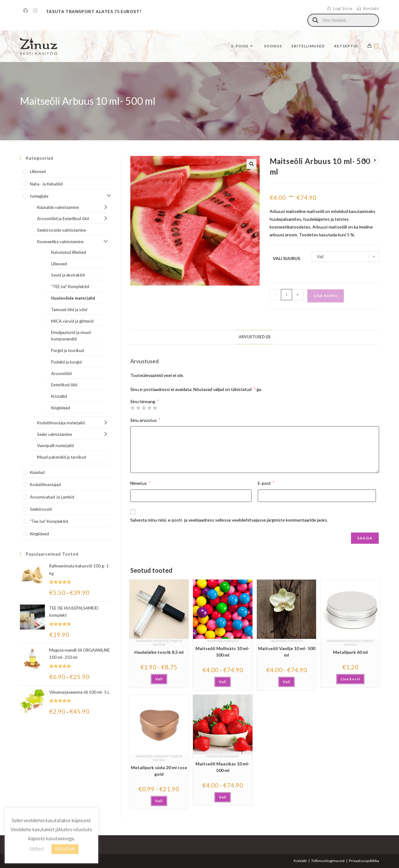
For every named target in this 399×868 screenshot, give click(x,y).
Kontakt (300, 861)
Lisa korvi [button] (350, 679)
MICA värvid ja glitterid (72, 321)
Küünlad (37, 472)
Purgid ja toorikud (67, 350)
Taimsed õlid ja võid (69, 310)
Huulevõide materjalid (152, 641)
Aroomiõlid (61, 374)
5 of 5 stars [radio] (155, 408)
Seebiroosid (41, 509)
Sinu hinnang (144, 402)
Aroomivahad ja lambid (52, 497)
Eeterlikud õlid (64, 385)
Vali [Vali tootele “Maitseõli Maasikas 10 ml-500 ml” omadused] (223, 797)
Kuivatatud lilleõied (69, 252)
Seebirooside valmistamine (62, 230)
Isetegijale (39, 196)
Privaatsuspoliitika (364, 861)
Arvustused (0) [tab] (255, 337)
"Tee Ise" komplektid (49, 521)
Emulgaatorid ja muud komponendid (71, 336)
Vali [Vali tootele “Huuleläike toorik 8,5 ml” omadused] (159, 679)
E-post (266, 483)
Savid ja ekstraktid (68, 275)
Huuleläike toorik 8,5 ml (159, 652)
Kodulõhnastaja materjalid (61, 423)
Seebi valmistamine (55, 434)
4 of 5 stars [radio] (149, 408)
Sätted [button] (36, 849)
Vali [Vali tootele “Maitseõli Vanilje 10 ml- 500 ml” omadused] (286, 682)
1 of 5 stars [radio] (132, 408)
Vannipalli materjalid (55, 446)
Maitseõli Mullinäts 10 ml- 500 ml (223, 652)
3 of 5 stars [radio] (144, 408)
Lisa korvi (326, 296)
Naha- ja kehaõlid (46, 184)
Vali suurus (286, 258)
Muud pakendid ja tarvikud (62, 457)
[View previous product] (364, 160)
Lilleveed (38, 171)
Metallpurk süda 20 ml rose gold (159, 771)
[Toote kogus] (286, 295)
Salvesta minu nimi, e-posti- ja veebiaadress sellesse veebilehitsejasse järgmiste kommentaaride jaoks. (229, 520)
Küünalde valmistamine (58, 207)
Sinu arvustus (145, 420)
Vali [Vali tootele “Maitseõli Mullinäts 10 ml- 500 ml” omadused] (223, 682)
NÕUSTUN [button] (65, 849)
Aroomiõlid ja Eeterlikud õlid (63, 219)
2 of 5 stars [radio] (138, 408)
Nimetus (140, 483)
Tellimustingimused (328, 861)
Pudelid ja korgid (66, 362)
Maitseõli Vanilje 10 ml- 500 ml (287, 652)
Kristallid (59, 396)
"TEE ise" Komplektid (70, 287)
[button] (252, 164)
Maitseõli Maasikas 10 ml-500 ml (223, 767)
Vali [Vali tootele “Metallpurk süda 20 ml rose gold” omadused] (159, 801)
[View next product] (375, 160)
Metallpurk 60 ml (350, 652)
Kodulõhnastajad (45, 485)
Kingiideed (61, 408)
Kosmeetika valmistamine (60, 242)
